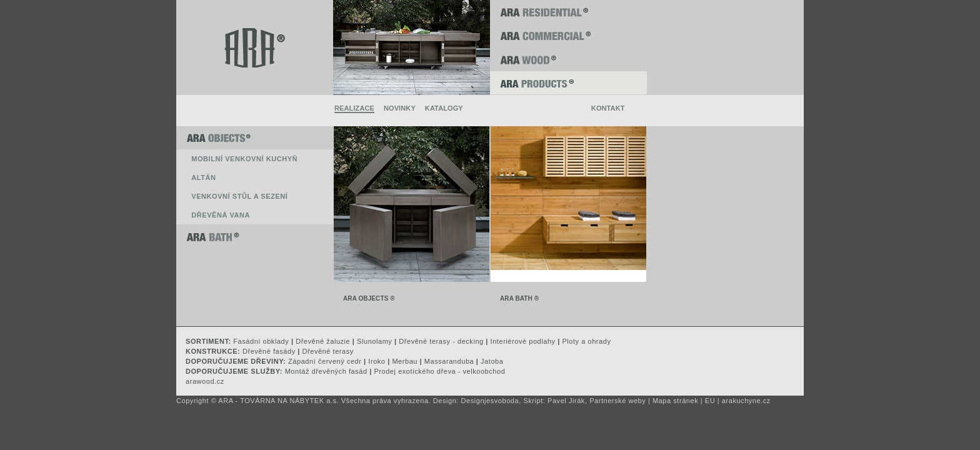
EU (710, 401)
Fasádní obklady (261, 341)
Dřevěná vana (221, 215)
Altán (203, 177)
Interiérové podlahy (523, 341)
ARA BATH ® (255, 236)
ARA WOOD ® (568, 59)
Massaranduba (449, 361)
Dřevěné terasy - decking (441, 341)
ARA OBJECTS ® (255, 137)
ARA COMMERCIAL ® (568, 36)
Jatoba (492, 361)
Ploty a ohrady (586, 341)
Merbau (405, 361)
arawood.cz (205, 381)
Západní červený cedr (325, 361)
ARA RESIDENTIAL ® (568, 12)
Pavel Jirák (566, 401)
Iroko (377, 361)
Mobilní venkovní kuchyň (244, 159)
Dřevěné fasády (269, 351)
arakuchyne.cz (746, 401)
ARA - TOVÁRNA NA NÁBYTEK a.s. (278, 401)
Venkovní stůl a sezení (239, 196)
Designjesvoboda (490, 401)
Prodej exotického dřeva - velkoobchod (439, 371)
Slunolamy (374, 341)
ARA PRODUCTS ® (568, 83)
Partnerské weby (617, 401)
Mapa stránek (675, 401)
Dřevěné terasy (328, 351)
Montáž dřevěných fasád (326, 371)
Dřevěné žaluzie (323, 341)
